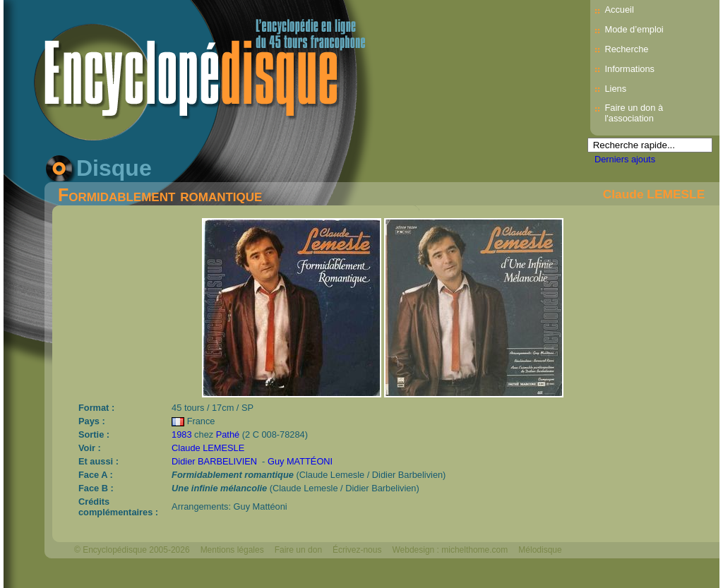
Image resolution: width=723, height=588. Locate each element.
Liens (615, 89)
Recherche (626, 49)
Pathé (228, 434)
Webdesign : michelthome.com (450, 550)
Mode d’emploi (634, 29)
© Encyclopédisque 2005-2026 (132, 550)
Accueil (619, 10)
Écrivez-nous (357, 550)
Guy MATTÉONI (300, 461)
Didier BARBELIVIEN (214, 461)
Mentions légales (232, 550)
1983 (181, 434)
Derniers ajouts (625, 159)
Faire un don (298, 550)
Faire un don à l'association (634, 113)
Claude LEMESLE (654, 194)
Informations (629, 69)
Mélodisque (540, 550)
